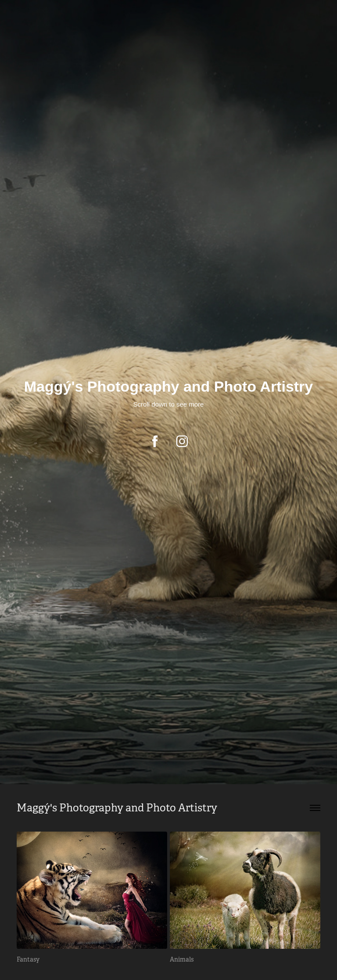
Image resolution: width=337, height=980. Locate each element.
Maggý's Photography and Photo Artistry (117, 808)
